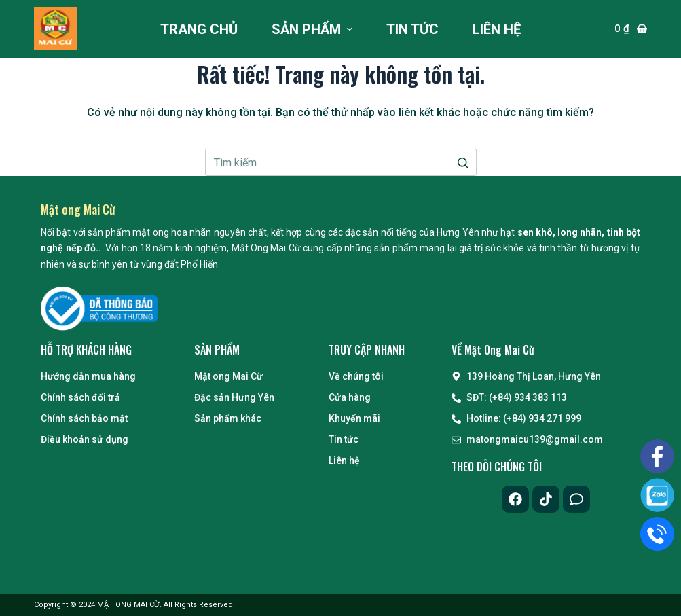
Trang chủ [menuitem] (199, 29)
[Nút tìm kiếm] (463, 162)
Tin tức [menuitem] (412, 29)
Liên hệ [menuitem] (497, 29)
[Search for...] (341, 162)
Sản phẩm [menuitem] (314, 29)
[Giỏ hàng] (631, 29)
